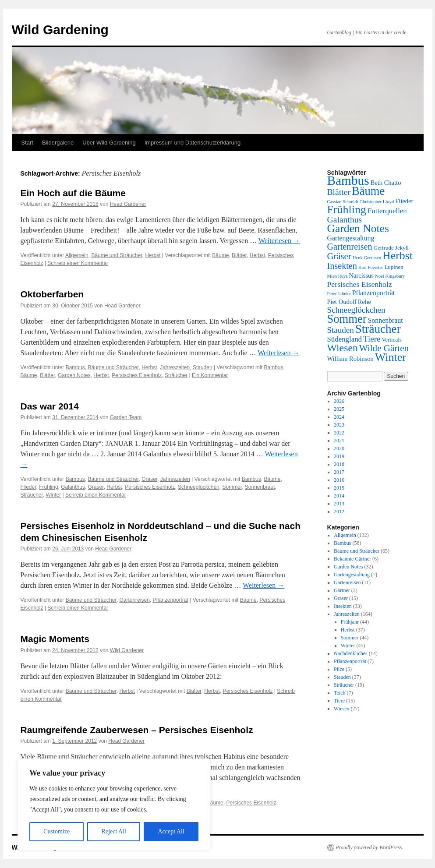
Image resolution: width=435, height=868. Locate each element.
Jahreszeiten (175, 367)
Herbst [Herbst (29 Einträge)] (398, 256)
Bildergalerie (58, 143)
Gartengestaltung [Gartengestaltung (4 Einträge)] (351, 238)
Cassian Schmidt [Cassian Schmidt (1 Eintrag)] (343, 202)
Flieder (28, 487)
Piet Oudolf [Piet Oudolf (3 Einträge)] (342, 302)
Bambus (75, 367)
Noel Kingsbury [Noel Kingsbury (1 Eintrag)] (390, 276)
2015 (339, 488)
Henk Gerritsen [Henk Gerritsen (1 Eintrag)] (367, 258)
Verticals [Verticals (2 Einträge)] (391, 340)
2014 (339, 496)
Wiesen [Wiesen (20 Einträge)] (343, 348)
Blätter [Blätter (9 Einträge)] (339, 192)
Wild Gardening (60, 30)
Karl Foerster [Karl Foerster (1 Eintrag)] (371, 267)
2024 (339, 417)
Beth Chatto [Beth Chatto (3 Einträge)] (386, 183)
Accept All (171, 831)
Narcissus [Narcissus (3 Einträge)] (361, 275)
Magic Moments (55, 639)
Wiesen (342, 709)
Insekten (343, 606)
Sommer (232, 487)
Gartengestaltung (352, 575)
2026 (339, 401)
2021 (339, 441)
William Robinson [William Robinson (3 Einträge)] (350, 359)
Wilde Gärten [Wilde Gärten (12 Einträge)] (384, 348)
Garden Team (126, 417)
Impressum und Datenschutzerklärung (193, 143)
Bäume (220, 255)
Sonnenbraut (260, 487)
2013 (339, 504)
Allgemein (77, 255)
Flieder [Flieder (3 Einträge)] (404, 201)
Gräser (149, 479)
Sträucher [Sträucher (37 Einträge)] (378, 329)
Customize (57, 831)
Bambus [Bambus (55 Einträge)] (348, 180)
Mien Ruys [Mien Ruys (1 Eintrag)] (338, 276)
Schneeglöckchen (199, 487)
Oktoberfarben (52, 294)
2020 (339, 448)
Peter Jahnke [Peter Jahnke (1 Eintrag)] (339, 294)
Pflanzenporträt (170, 600)
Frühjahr (350, 622)
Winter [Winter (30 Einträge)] (391, 357)
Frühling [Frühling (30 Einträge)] (347, 210)
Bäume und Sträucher (117, 255)
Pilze (339, 669)
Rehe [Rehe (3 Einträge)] (364, 302)
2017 (339, 472)
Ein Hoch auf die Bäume (73, 193)
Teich (340, 693)
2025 (339, 409)
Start (27, 143)
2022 (339, 433)
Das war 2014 (50, 406)
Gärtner (342, 590)
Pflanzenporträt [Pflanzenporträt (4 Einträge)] (373, 293)
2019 (339, 456)
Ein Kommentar (210, 375)
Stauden (203, 367)
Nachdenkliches (351, 653)
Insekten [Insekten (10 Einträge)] (342, 266)
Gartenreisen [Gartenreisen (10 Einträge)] (350, 247)
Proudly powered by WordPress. (370, 847)
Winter (54, 495)
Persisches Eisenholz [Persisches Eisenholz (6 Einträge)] (360, 284)
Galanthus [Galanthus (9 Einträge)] (345, 219)
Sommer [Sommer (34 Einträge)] (347, 319)
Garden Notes (74, 375)
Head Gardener (128, 204)
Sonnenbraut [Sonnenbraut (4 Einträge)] (385, 320)
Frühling (48, 487)
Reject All (114, 831)
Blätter (239, 255)
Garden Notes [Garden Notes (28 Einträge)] (358, 228)
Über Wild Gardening (109, 143)
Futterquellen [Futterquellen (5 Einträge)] (387, 211)
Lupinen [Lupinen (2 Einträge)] (394, 267)
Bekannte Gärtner (352, 559)
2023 (339, 425)
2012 (339, 512)
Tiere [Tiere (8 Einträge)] (372, 339)
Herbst (153, 255)
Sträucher (176, 375)
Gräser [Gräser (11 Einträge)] (339, 256)
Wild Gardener (127, 650)
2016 (339, 480)
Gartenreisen (134, 600)
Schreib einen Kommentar (78, 263)
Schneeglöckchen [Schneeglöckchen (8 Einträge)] (356, 310)
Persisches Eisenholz (137, 375)
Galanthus (73, 487)
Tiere (339, 701)
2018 (339, 464)
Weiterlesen (279, 241)
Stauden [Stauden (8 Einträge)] (341, 330)
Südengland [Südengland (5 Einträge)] (345, 339)
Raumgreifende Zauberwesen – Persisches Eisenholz (137, 730)
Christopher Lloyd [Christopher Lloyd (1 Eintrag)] (377, 202)
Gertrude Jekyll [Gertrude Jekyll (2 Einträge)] (391, 248)
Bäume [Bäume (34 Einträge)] (368, 191)
